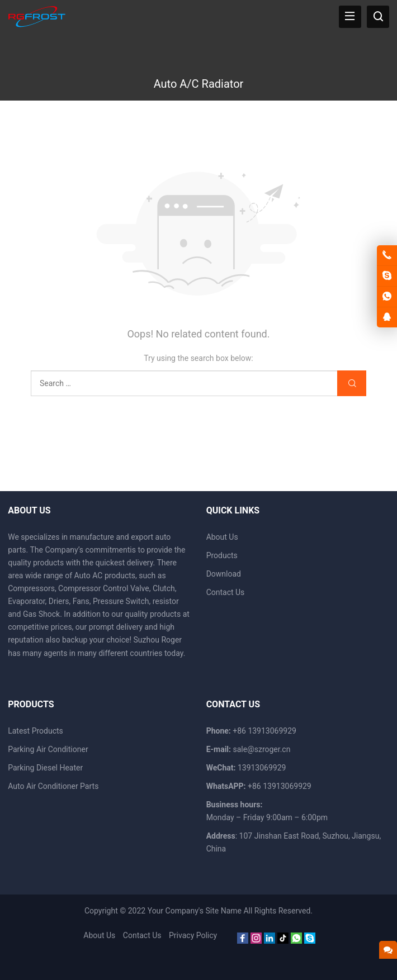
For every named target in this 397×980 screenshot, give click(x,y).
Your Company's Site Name (195, 911)
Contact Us (226, 592)
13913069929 (262, 768)
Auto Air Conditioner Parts (53, 786)
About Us (222, 537)
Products (222, 555)
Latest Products (36, 731)
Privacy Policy (193, 935)
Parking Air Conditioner (48, 749)
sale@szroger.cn (261, 749)
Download (224, 574)
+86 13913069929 (280, 786)
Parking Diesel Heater (45, 768)
